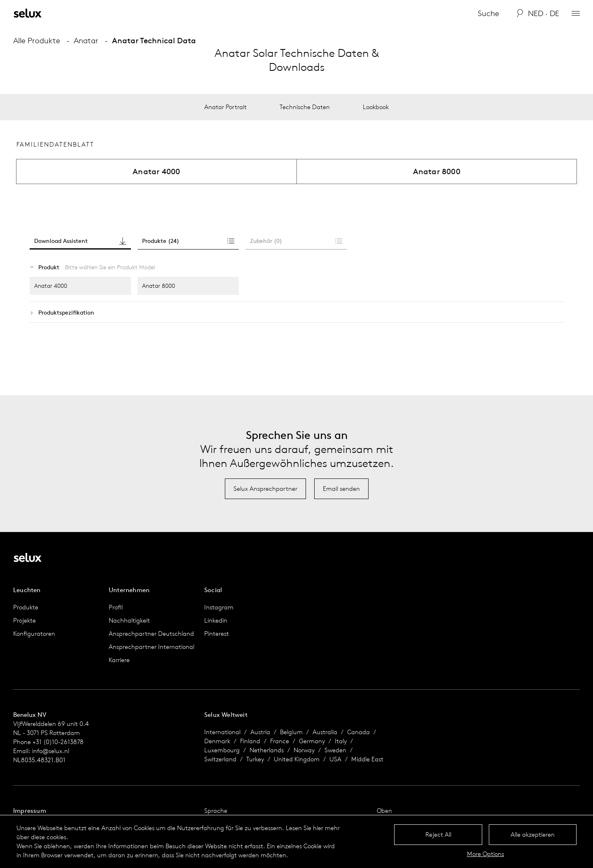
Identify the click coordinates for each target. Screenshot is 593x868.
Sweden (335, 750)
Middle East (367, 759)
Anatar (86, 40)
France (280, 741)
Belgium (291, 732)
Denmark (217, 741)
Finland (250, 741)
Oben (384, 811)
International (222, 732)
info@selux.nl (51, 751)
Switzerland (220, 759)
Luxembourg (222, 750)
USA (335, 759)
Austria (260, 732)
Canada (358, 732)
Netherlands (267, 750)
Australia (325, 732)
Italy (341, 741)
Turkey (255, 759)
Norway (304, 750)
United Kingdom (297, 759)
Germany (312, 741)
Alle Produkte (37, 40)
